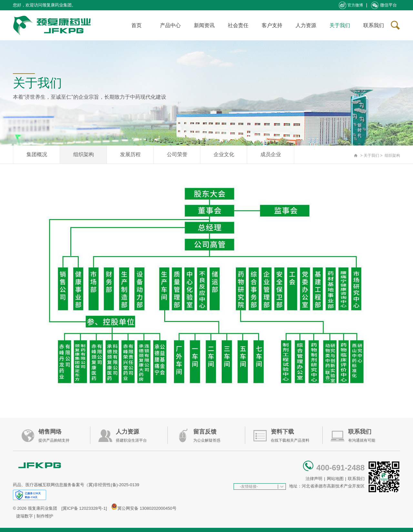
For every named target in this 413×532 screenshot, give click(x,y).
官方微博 (351, 5)
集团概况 (37, 154)
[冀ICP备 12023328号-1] (84, 508)
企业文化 (224, 154)
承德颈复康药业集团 (53, 25)
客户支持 (272, 25)
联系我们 (374, 25)
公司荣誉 (177, 154)
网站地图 (335, 479)
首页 (136, 25)
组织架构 (84, 154)
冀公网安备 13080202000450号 (147, 508)
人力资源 (306, 25)
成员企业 (271, 154)
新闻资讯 (204, 25)
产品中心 (170, 25)
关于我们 (340, 25)
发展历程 (130, 154)
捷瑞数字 (25, 516)
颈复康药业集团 (42, 508)
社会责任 (238, 25)
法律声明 (314, 479)
